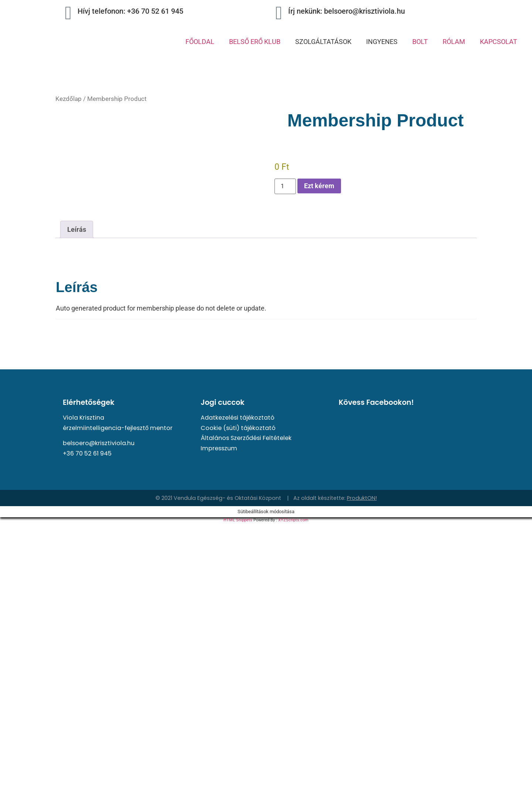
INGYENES (382, 42)
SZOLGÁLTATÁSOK (323, 42)
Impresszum (219, 448)
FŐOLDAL (200, 42)
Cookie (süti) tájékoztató (238, 428)
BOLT (420, 42)
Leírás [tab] (77, 229)
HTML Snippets (238, 520)
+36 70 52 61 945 (87, 453)
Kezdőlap (69, 99)
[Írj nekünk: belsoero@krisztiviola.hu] (279, 13)
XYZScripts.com (293, 520)
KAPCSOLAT (499, 42)
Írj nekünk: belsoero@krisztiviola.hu (347, 11)
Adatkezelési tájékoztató (238, 418)
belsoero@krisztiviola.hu (99, 443)
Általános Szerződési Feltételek (246, 438)
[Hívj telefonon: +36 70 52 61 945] (68, 13)
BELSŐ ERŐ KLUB (255, 42)
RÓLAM (454, 42)
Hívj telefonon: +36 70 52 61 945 (130, 11)
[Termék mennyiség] (285, 186)
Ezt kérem (319, 186)
